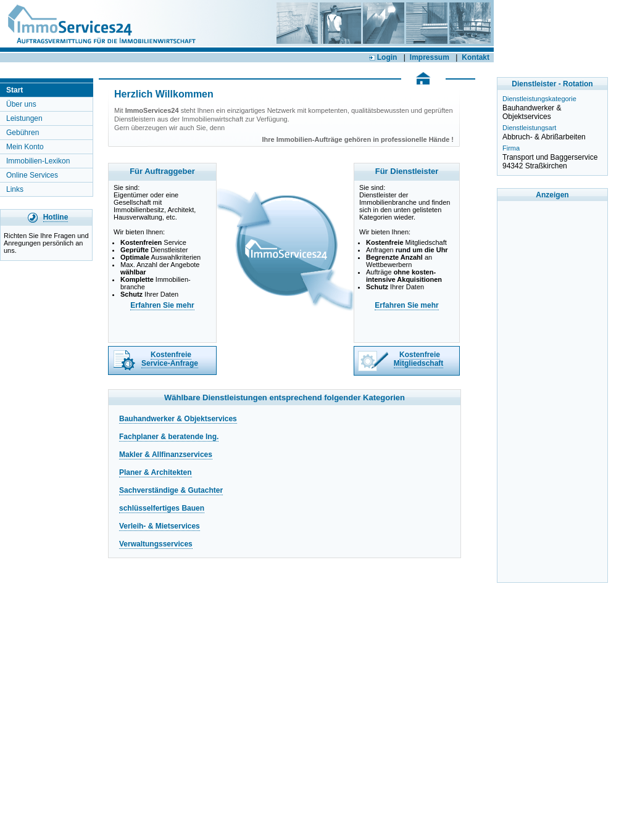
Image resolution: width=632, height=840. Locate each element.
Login (383, 57)
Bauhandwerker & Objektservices (178, 419)
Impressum (430, 57)
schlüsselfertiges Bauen (162, 508)
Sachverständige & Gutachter (171, 490)
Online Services (32, 175)
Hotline (56, 217)
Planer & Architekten (156, 472)
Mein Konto (25, 147)
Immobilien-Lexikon (38, 161)
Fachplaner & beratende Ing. (169, 437)
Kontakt (476, 57)
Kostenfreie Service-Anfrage (170, 359)
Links (15, 189)
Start (15, 90)
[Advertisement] (552, 392)
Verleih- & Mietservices (160, 526)
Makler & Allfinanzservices (166, 455)
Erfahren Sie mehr (162, 305)
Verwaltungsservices (156, 544)
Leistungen (24, 118)
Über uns (21, 104)
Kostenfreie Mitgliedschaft (419, 359)
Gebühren (23, 133)
